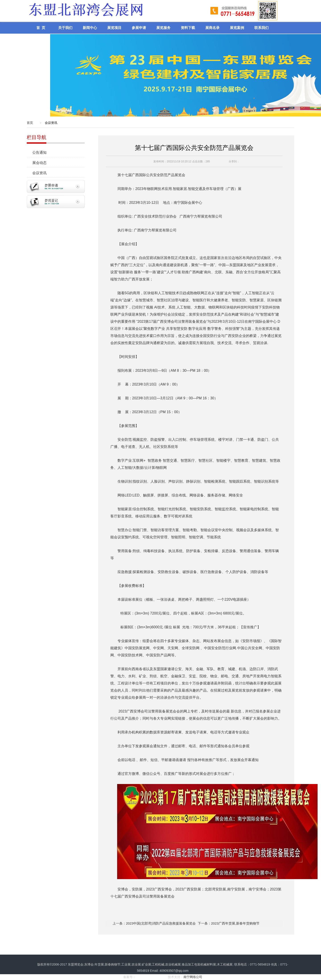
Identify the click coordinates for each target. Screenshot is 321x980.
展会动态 (42, 163)
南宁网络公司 (193, 977)
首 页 (41, 28)
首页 (30, 123)
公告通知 (42, 152)
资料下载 (188, 28)
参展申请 (139, 28)
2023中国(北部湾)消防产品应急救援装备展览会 (161, 923)
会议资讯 (42, 173)
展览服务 (163, 28)
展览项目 (114, 28)
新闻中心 (90, 28)
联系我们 (261, 28)
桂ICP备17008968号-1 (151, 977)
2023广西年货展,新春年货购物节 (235, 923)
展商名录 (212, 28)
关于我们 (65, 28)
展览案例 (237, 28)
